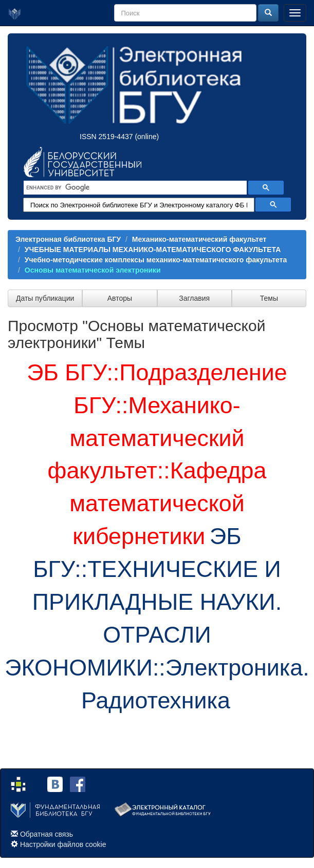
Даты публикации (45, 298)
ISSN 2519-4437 (106, 137)
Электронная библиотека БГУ (68, 239)
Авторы (120, 298)
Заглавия (194, 298)
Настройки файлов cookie (63, 844)
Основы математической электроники (93, 270)
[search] (134, 188)
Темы (269, 298)
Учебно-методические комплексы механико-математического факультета (156, 260)
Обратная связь (47, 834)
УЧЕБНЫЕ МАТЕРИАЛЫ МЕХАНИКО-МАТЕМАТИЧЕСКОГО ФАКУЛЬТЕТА (153, 249)
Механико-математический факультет (199, 239)
